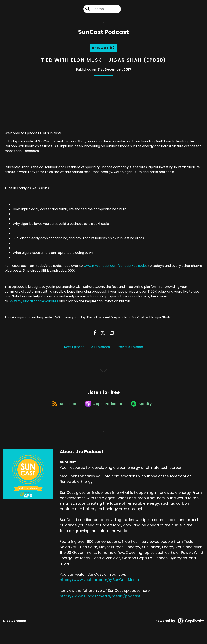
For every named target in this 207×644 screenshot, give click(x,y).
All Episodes (100, 349)
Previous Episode (130, 349)
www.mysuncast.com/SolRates (33, 303)
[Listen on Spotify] (143, 408)
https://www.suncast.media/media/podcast (100, 601)
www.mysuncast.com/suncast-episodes (116, 268)
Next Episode (74, 349)
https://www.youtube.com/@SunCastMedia (99, 584)
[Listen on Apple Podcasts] (103, 408)
